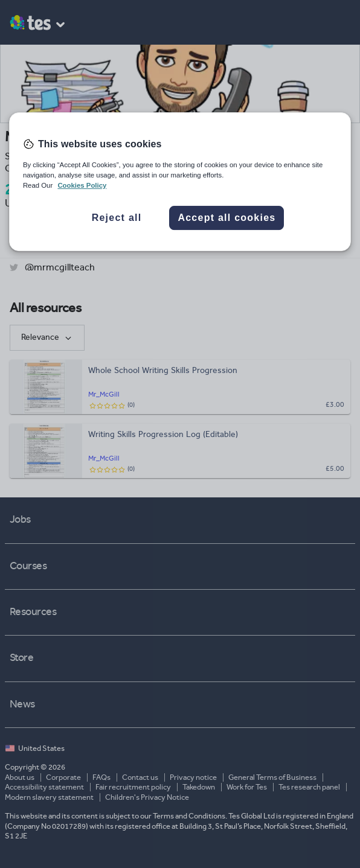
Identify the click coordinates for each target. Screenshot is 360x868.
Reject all (117, 218)
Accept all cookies (227, 218)
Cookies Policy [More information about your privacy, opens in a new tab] (82, 185)
